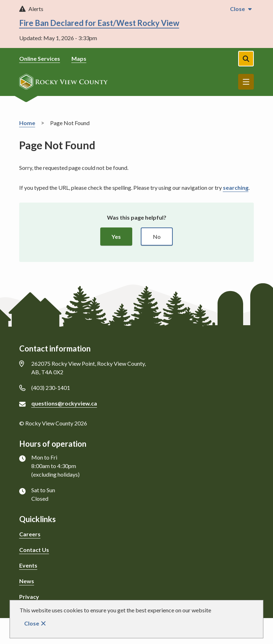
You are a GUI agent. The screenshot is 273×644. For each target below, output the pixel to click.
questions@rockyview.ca (64, 403)
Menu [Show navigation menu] (246, 82)
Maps (79, 58)
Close (32, 623)
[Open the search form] (246, 59)
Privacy (29, 597)
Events (28, 565)
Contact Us (34, 550)
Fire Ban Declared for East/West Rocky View (99, 23)
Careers (30, 534)
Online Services (40, 58)
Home (27, 123)
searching (236, 187)
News (27, 581)
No (157, 237)
